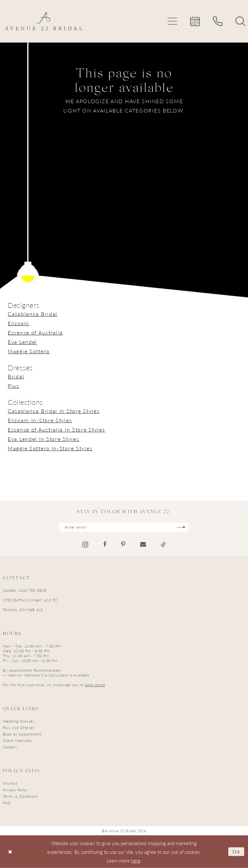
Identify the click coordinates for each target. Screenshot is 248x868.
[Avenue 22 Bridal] (44, 21)
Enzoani (19, 323)
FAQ (7, 803)
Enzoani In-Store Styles (40, 420)
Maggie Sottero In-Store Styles (50, 448)
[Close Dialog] (10, 852)
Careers (10, 747)
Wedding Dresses (19, 721)
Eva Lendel (22, 342)
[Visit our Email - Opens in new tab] (143, 544)
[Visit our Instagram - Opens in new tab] (85, 545)
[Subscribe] (181, 527)
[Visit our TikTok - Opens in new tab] (163, 544)
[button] (172, 21)
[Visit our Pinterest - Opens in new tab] (123, 544)
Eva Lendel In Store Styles (43, 439)
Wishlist (10, 783)
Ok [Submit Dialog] (237, 851)
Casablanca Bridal (33, 314)
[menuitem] (172, 21)
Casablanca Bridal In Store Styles (54, 411)
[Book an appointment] (195, 21)
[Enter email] (124, 527)
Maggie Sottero (29, 351)
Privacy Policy (15, 790)
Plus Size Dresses (19, 728)
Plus (14, 386)
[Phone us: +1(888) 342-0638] (218, 21)
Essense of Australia (35, 332)
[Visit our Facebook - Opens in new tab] (105, 544)
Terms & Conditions (21, 796)
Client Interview (17, 741)
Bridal (16, 376)
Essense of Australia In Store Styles (57, 429)
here (136, 860)
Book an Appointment (22, 734)
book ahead (95, 685)
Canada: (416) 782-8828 (25, 590)
